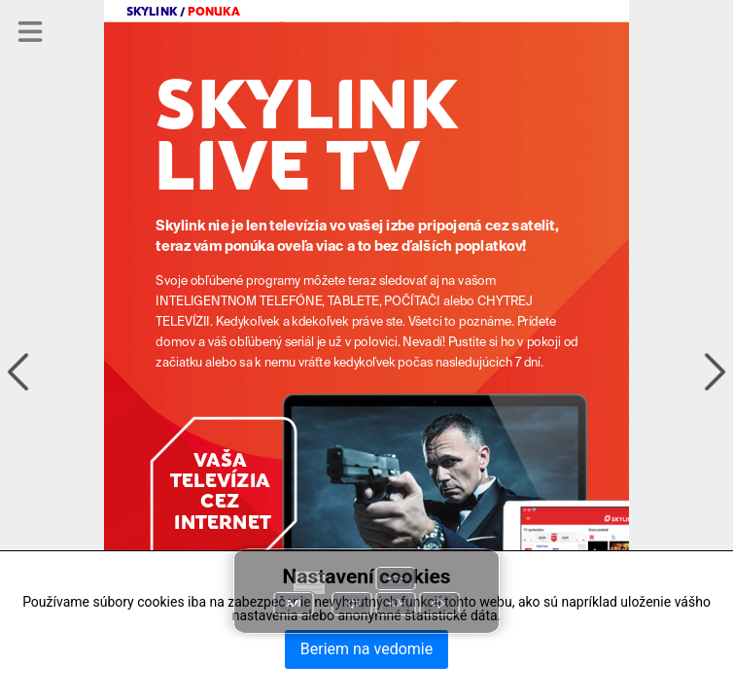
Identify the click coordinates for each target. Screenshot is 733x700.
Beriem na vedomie (366, 649)
